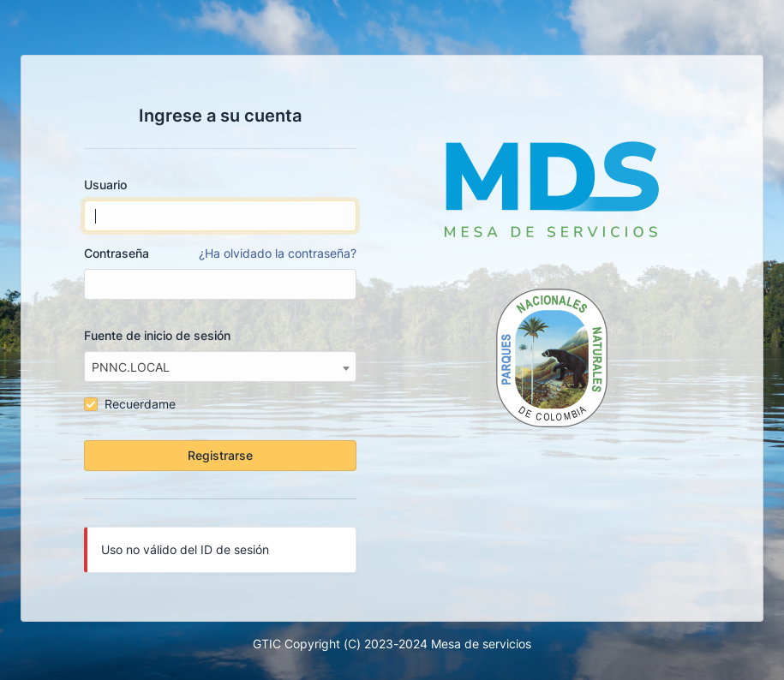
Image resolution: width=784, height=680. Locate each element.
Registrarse (220, 455)
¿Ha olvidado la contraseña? (278, 253)
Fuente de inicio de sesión (157, 335)
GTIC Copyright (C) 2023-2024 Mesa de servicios (392, 644)
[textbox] (220, 367)
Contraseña (220, 254)
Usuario (105, 185)
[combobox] (220, 367)
